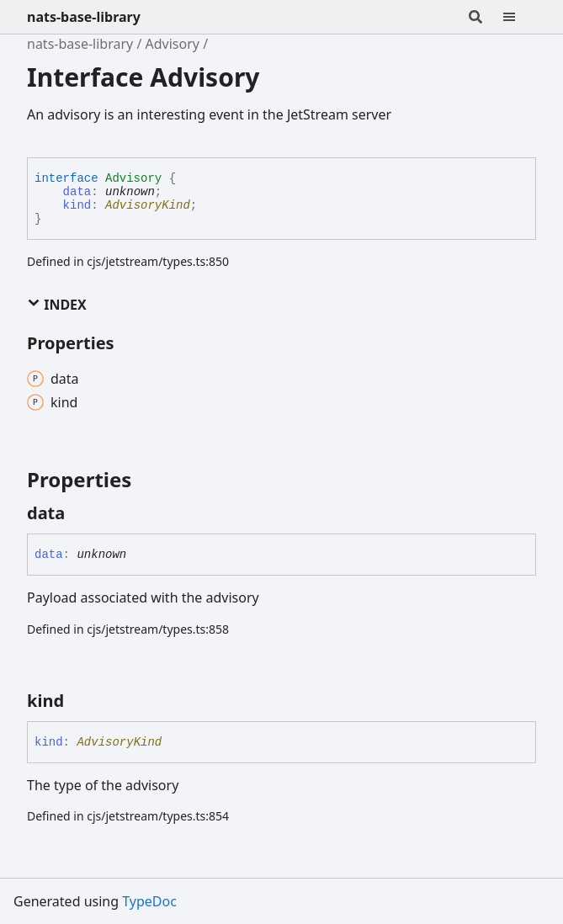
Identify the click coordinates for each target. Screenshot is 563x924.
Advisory (173, 44)
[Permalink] (80, 513)
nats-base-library (84, 17)
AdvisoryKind (148, 205)
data (77, 192)
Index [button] (57, 305)
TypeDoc (149, 901)
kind (77, 205)
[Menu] (519, 17)
